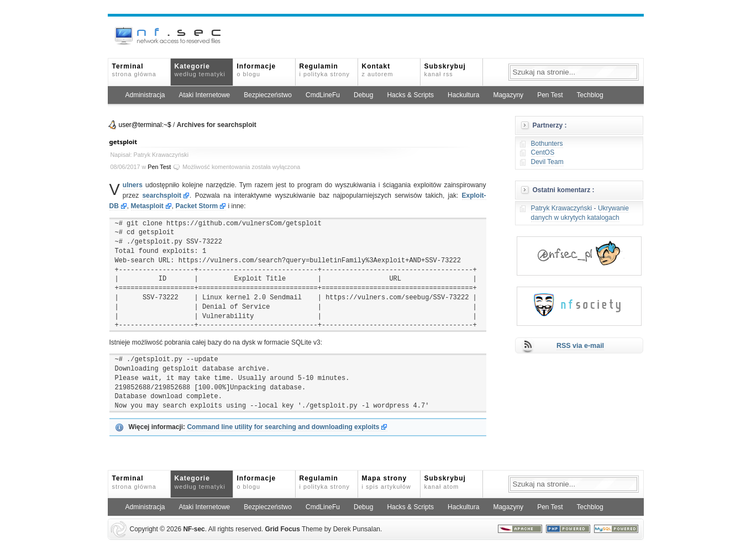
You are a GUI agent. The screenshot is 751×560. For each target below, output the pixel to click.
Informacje (257, 70)
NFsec (194, 529)
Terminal (134, 70)
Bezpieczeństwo (268, 95)
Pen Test (550, 95)
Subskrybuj (445, 70)
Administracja (145, 95)
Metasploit (147, 206)
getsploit (124, 142)
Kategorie (200, 70)
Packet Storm (197, 206)
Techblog (590, 95)
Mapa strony (387, 482)
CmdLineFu (323, 95)
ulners (133, 185)
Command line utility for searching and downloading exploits (283, 427)
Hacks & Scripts (410, 95)
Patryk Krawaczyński (562, 208)
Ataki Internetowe (205, 95)
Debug (363, 95)
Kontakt (378, 70)
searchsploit (162, 196)
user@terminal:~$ (145, 125)
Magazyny (508, 95)
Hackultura (463, 95)
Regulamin (325, 70)
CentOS (543, 152)
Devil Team (547, 162)
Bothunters (547, 144)
